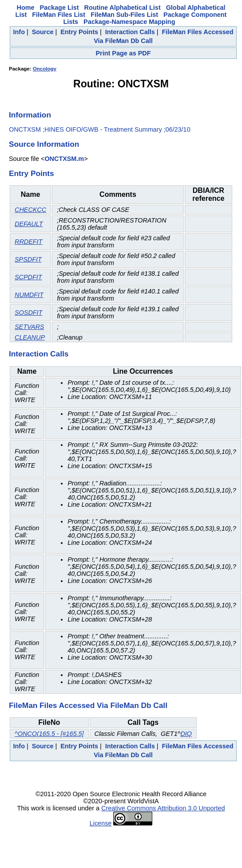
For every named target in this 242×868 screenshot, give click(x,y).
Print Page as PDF (123, 53)
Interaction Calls (130, 32)
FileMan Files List (59, 15)
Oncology (45, 69)
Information (30, 115)
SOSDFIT (28, 313)
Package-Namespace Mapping (129, 22)
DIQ (186, 734)
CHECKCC (30, 210)
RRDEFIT (28, 242)
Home (26, 8)
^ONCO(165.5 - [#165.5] (49, 734)
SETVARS (29, 327)
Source (43, 32)
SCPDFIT (28, 277)
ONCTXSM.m (64, 159)
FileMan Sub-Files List (124, 15)
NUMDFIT (29, 295)
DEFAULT (29, 224)
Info (19, 32)
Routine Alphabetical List (123, 8)
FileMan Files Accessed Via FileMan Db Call (88, 705)
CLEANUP (30, 337)
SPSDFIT (28, 259)
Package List (60, 8)
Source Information (44, 144)
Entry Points (79, 32)
